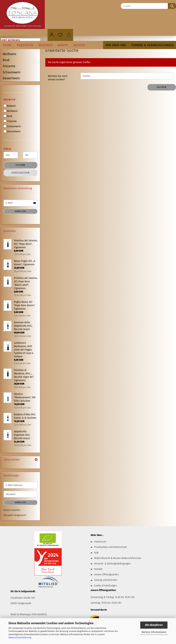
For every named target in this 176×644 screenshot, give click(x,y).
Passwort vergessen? (15, 515)
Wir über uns (116, 45)
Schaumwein (12, 72)
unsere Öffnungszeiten (106, 575)
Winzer (63, 45)
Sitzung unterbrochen (106, 580)
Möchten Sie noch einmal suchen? (58, 78)
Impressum (100, 542)
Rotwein (10, 106)
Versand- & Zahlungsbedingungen (112, 564)
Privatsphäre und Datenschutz (110, 547)
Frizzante (9, 66)
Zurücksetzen (21, 173)
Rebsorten (25, 45)
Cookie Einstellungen (105, 586)
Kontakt (98, 569)
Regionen (45, 45)
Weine (7, 45)
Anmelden (20, 211)
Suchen (162, 87)
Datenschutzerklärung (20, 637)
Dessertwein (11, 78)
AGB (96, 553)
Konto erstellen (12, 510)
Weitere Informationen (154, 632)
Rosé (6, 60)
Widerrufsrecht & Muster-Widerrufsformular (118, 558)
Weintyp (10, 100)
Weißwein (10, 54)
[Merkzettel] (60, 35)
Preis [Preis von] (7, 149)
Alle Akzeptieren (154, 625)
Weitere (79, 45)
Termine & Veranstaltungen (152, 45)
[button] (52, 35)
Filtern (20, 165)
